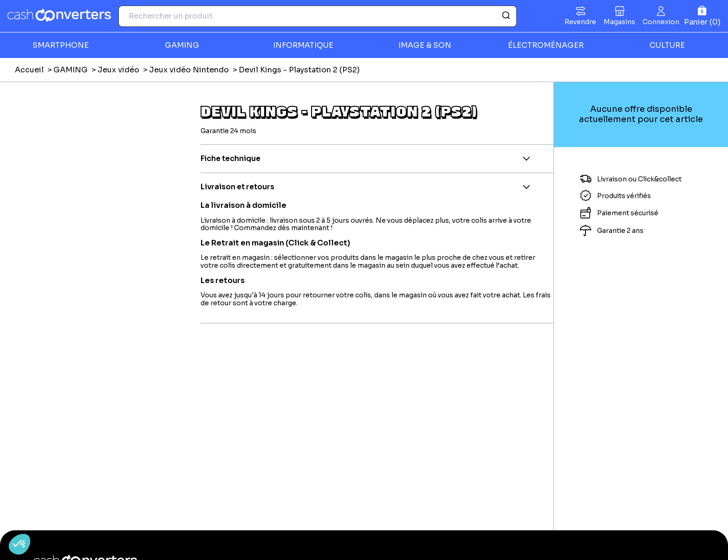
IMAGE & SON (425, 45)
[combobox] (318, 16)
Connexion (661, 22)
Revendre (580, 22)
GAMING (182, 45)
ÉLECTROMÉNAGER (546, 45)
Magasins (619, 22)
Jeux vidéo (118, 70)
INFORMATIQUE (303, 45)
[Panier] (702, 16)
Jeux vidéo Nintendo (189, 70)
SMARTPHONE (61, 45)
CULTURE (667, 45)
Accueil (29, 70)
